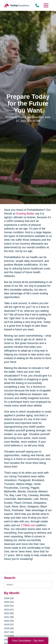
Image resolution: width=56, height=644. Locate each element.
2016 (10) (9, 636)
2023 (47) (9, 610)
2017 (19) (9, 632)
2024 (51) (9, 606)
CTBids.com (28, 525)
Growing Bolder (25, 214)
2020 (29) (9, 621)
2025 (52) (9, 602)
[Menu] (46, 5)
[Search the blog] (28, 585)
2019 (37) (9, 624)
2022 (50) (9, 613)
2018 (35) (9, 628)
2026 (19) (9, 598)
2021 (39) (9, 617)
